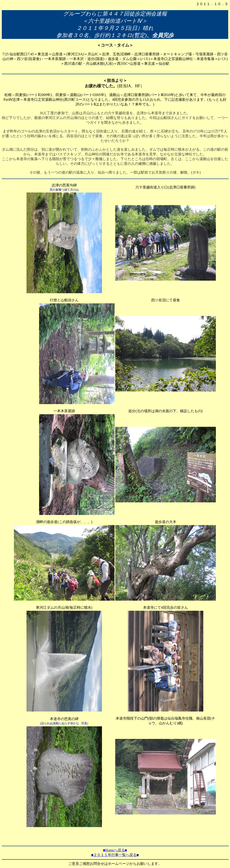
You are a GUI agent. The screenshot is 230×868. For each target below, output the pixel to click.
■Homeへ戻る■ (115, 850)
